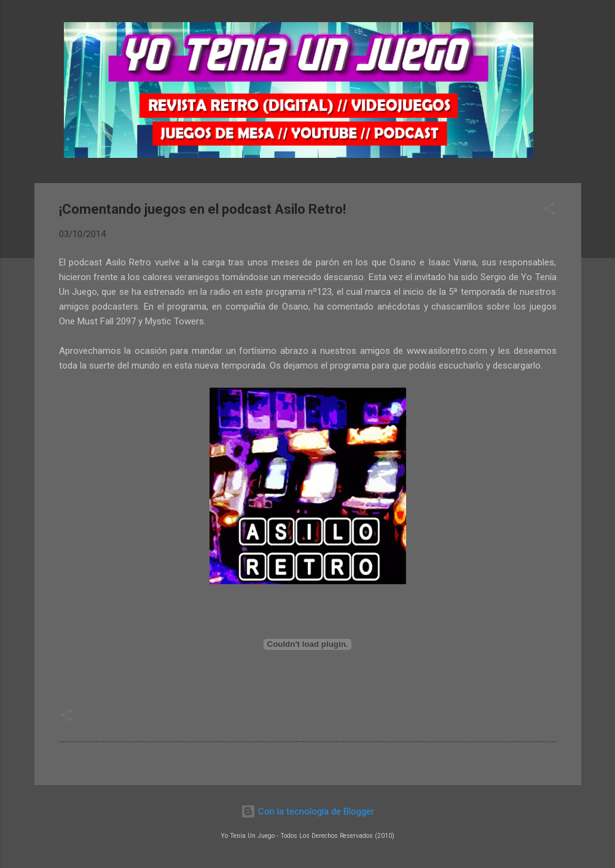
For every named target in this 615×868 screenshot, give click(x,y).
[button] (549, 211)
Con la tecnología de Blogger (307, 811)
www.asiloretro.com (447, 351)
